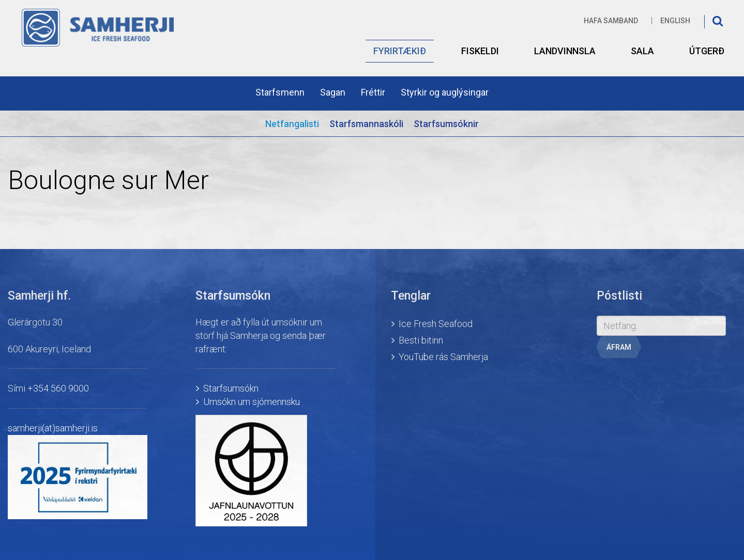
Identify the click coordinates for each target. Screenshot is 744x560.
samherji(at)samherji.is (53, 428)
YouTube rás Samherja (443, 357)
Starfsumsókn (231, 388)
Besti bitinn (421, 340)
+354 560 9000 (58, 388)
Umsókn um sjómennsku (252, 402)
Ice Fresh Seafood (436, 324)
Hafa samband (611, 21)
